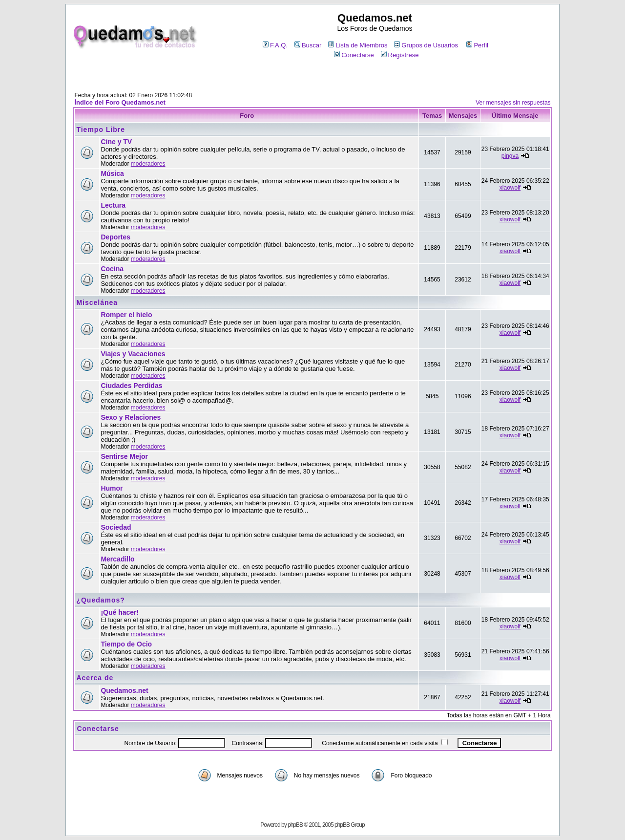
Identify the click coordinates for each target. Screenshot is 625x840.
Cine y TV (116, 142)
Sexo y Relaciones (131, 417)
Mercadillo (117, 559)
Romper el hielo (126, 315)
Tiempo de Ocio (126, 644)
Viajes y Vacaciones (133, 354)
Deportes (115, 237)
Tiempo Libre (101, 129)
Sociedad (116, 527)
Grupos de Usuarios (426, 45)
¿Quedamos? (100, 600)
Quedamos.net (124, 690)
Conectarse (354, 55)
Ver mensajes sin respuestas (513, 103)
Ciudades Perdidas (131, 386)
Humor (112, 488)
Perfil (477, 45)
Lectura (113, 205)
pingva (510, 156)
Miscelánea (97, 302)
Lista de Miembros (358, 45)
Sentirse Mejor (124, 456)
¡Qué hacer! (120, 612)
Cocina (112, 269)
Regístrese (400, 55)
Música (112, 173)
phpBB (295, 825)
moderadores (148, 164)
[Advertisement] (312, 76)
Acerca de (95, 678)
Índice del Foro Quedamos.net (120, 102)
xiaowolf (510, 188)
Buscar (308, 45)
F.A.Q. (275, 45)
